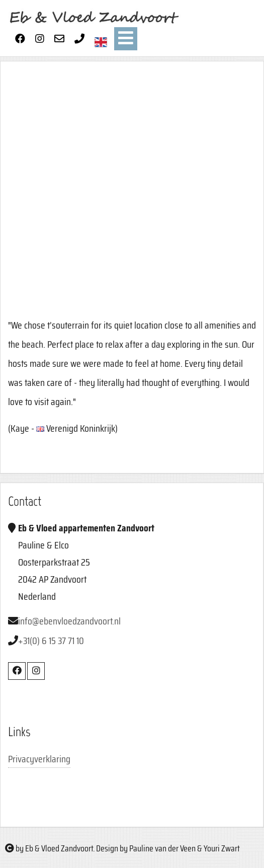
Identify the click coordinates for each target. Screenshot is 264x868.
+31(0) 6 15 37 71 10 (51, 641)
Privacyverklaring (39, 759)
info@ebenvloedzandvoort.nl (69, 621)
